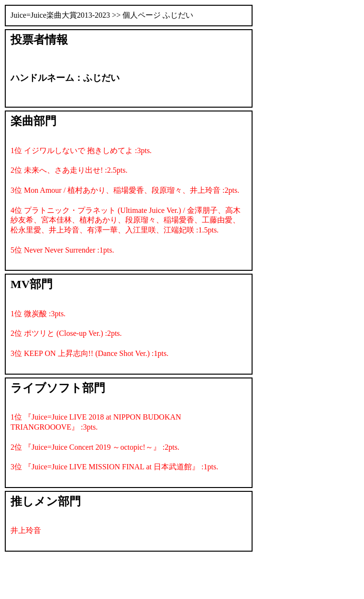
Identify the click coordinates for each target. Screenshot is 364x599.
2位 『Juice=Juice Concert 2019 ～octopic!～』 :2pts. (95, 447)
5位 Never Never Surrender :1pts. (62, 250)
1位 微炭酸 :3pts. (38, 314)
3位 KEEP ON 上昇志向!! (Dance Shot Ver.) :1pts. (89, 353)
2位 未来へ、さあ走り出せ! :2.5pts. (69, 170)
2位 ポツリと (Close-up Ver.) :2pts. (66, 333)
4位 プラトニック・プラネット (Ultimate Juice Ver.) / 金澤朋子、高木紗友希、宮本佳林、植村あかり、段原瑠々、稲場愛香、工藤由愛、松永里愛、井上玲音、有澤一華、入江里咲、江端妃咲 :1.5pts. (126, 220)
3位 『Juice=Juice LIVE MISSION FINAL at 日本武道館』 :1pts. (114, 467)
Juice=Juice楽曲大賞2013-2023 (60, 15)
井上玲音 (26, 530)
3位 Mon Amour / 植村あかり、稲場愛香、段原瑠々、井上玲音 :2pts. (125, 190)
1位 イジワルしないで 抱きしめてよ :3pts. (81, 150)
